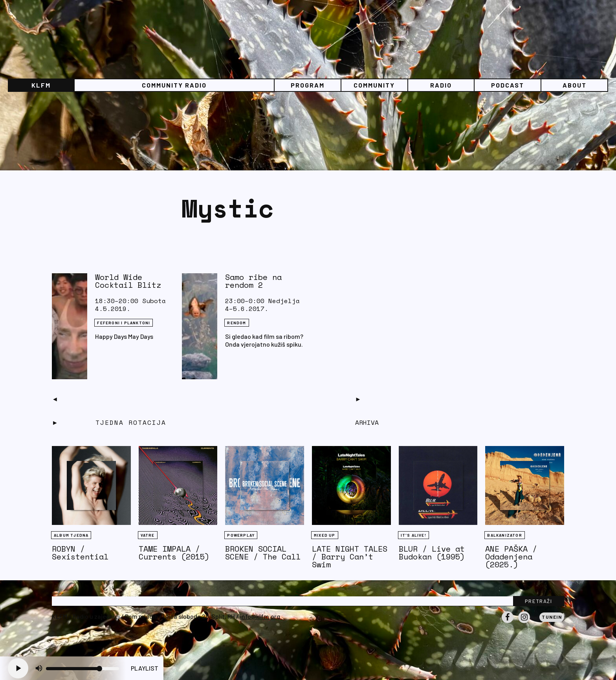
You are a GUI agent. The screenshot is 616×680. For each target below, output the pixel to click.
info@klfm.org (260, 616)
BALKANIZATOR (504, 535)
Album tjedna (71, 535)
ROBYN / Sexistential (80, 553)
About (575, 85)
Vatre (148, 535)
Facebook (508, 623)
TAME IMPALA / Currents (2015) (174, 553)
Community (374, 85)
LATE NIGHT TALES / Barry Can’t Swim (350, 557)
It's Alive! (413, 535)
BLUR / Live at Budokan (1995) (432, 553)
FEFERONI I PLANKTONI (124, 323)
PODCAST (508, 85)
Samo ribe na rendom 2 (253, 281)
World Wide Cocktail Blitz (128, 281)
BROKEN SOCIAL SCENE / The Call (263, 553)
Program (308, 85)
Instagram (524, 623)
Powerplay (241, 535)
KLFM (41, 85)
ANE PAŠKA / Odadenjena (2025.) (511, 557)
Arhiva (367, 422)
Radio (441, 85)
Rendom (236, 323)
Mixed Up (325, 535)
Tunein (552, 617)
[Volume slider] (82, 669)
